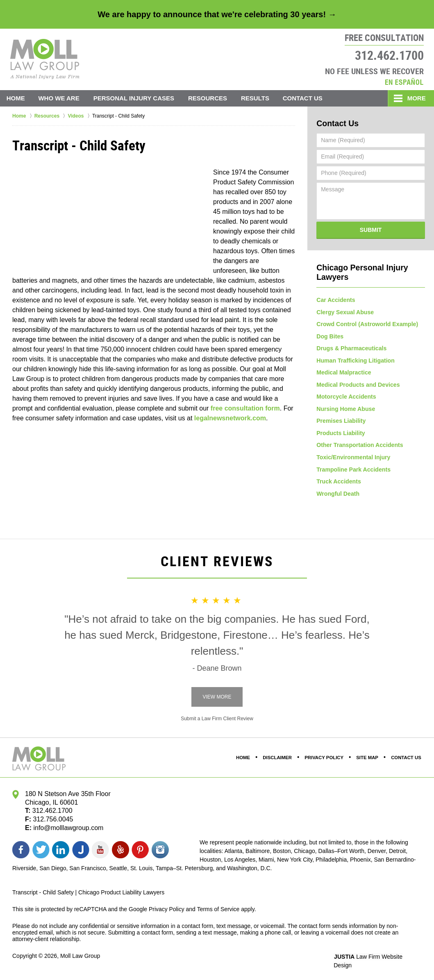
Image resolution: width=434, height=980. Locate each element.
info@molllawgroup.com (68, 830)
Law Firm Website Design (378, 959)
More (416, 98)
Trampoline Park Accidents (353, 471)
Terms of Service (218, 911)
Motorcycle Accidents (346, 397)
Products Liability (340, 434)
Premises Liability (341, 422)
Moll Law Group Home (45, 59)
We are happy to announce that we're (217, 14)
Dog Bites (330, 336)
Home (16, 98)
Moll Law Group (80, 958)
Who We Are (60, 98)
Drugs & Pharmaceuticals (351, 348)
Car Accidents (336, 299)
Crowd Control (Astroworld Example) (367, 324)
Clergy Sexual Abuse (345, 311)
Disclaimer (278, 760)
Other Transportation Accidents (359, 447)
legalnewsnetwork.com (230, 418)
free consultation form (245, 408)
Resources (209, 98)
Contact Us (304, 98)
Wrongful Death (338, 496)
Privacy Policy (325, 760)
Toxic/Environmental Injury (353, 459)
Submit (371, 229)
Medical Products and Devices (358, 385)
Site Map (368, 760)
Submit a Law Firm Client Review (217, 721)
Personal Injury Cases (135, 98)
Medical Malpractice (343, 373)
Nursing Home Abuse (345, 410)
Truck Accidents (339, 483)
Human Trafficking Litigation (355, 361)
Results (256, 98)
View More (217, 699)
